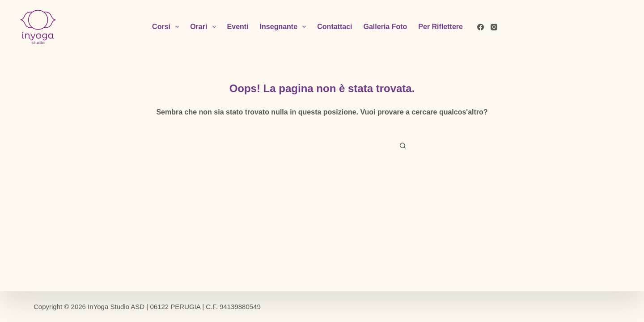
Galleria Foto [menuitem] (386, 27)
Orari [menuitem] (205, 27)
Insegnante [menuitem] (285, 27)
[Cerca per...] (313, 146)
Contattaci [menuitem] (335, 27)
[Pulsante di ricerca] (402, 146)
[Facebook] (481, 27)
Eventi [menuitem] (238, 27)
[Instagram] (494, 27)
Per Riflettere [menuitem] (441, 27)
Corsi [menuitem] (167, 27)
